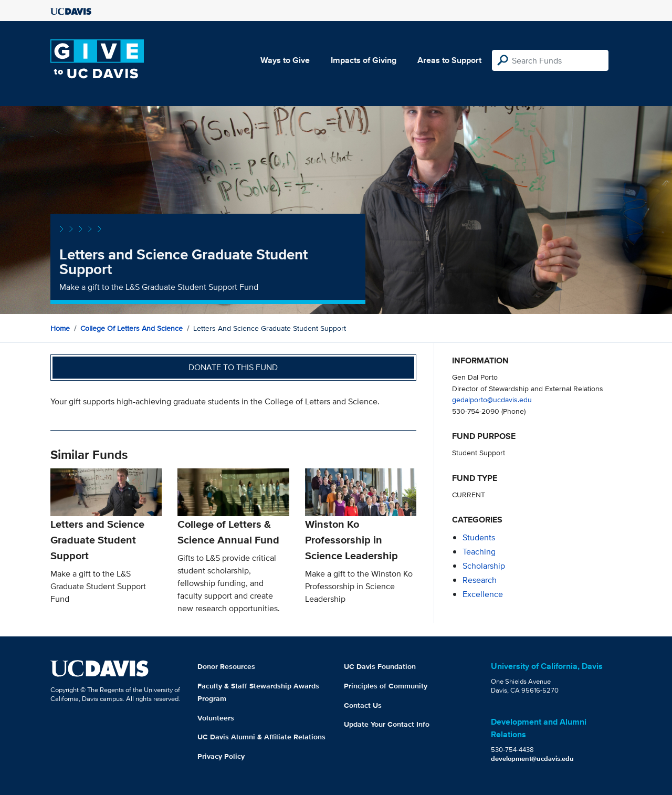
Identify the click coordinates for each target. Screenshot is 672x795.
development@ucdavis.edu (532, 759)
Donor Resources (226, 666)
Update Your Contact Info (387, 724)
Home (60, 328)
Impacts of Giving (364, 60)
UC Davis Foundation (380, 666)
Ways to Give (285, 60)
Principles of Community (386, 686)
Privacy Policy (221, 756)
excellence (483, 594)
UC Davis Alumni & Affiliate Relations (261, 737)
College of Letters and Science (132, 328)
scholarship (484, 566)
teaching (479, 552)
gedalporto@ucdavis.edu (492, 399)
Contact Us (363, 705)
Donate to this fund (233, 367)
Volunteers (216, 718)
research (480, 580)
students (479, 537)
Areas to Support (449, 60)
